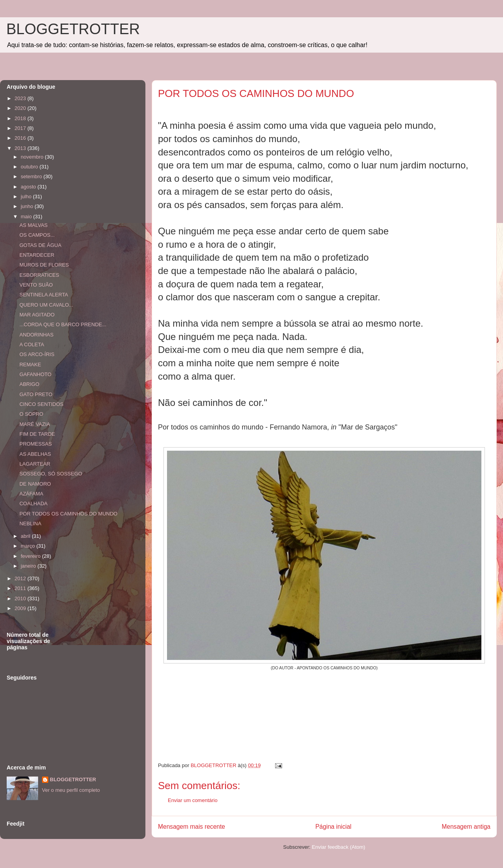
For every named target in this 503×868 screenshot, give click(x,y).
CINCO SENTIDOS (41, 404)
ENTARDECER (37, 255)
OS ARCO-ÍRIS (37, 354)
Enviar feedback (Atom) (339, 847)
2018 (21, 118)
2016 (21, 138)
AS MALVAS (33, 225)
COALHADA (33, 503)
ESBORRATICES (39, 275)
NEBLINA (30, 524)
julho (27, 196)
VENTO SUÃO (36, 285)
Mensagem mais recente (192, 827)
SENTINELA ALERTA (44, 295)
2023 (21, 98)
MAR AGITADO (37, 315)
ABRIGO (29, 384)
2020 (21, 108)
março (29, 546)
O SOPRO (31, 414)
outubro (30, 167)
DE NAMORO (35, 484)
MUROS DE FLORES (44, 265)
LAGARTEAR (35, 464)
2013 (21, 148)
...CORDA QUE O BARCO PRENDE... (63, 324)
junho (28, 206)
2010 (21, 598)
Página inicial (333, 827)
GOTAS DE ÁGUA (40, 245)
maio (27, 217)
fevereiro (31, 556)
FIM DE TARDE (37, 434)
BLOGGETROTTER (73, 29)
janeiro (29, 566)
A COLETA (32, 344)
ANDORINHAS (36, 335)
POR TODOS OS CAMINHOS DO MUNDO (68, 514)
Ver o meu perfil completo (71, 790)
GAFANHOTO (35, 374)
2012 (21, 578)
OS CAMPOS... (37, 235)
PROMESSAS (35, 444)
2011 (21, 588)
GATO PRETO (36, 394)
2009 (21, 608)
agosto (29, 187)
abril (26, 536)
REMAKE (30, 365)
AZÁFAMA (31, 494)
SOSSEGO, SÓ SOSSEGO (51, 474)
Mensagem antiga (466, 827)
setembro (32, 176)
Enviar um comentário (193, 800)
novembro (33, 157)
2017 (21, 128)
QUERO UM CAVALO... (46, 305)
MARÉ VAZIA (35, 424)
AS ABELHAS (35, 454)
